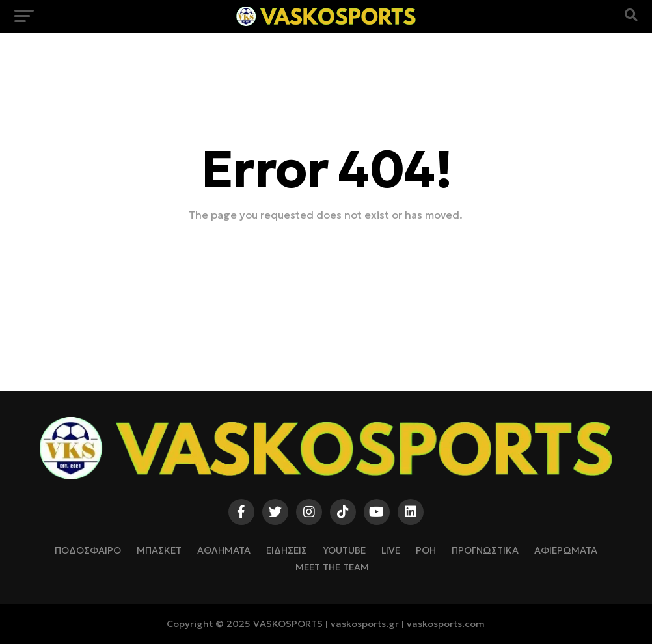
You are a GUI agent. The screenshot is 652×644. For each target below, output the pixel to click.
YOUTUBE (344, 550)
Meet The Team (332, 567)
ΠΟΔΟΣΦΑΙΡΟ (88, 550)
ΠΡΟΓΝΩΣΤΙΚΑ (485, 550)
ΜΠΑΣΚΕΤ (159, 550)
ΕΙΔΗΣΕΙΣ (287, 550)
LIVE (391, 550)
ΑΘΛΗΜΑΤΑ (224, 550)
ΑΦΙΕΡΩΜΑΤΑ (566, 550)
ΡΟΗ (426, 550)
